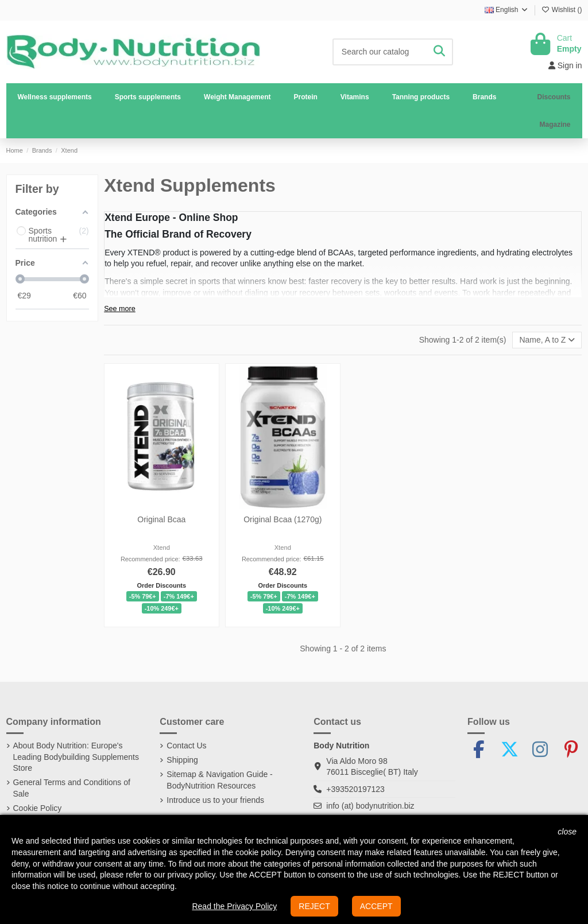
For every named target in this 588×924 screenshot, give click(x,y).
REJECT (314, 906)
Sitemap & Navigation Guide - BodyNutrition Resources (219, 780)
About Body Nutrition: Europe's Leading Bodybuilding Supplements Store (76, 757)
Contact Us (186, 746)
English (507, 10)
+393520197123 (355, 789)
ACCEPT (376, 906)
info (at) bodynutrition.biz (370, 806)
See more (120, 309)
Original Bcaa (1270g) (283, 519)
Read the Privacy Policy (234, 906)
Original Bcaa (161, 519)
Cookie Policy (38, 808)
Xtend (162, 548)
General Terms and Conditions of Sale (72, 788)
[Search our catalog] (439, 52)
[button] (148, 97)
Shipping (182, 760)
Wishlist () (562, 10)
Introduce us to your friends (215, 800)
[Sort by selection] (547, 340)
